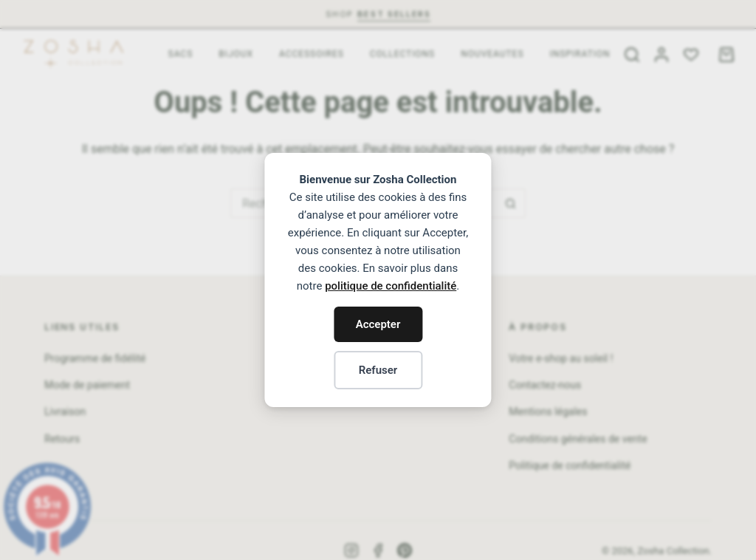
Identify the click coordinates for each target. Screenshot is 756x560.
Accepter (378, 324)
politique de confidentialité (391, 286)
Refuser (378, 370)
